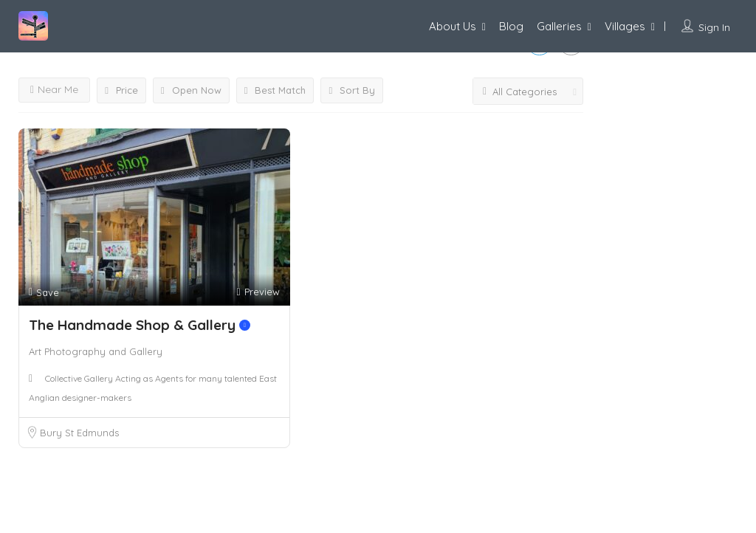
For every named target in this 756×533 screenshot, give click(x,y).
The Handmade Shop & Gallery (140, 325)
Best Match (275, 90)
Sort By (352, 90)
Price (121, 90)
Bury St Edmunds (79, 433)
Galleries (559, 26)
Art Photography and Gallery (96, 351)
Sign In (714, 27)
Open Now (191, 90)
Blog (511, 26)
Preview (258, 292)
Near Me (54, 89)
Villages (625, 26)
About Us (453, 26)
